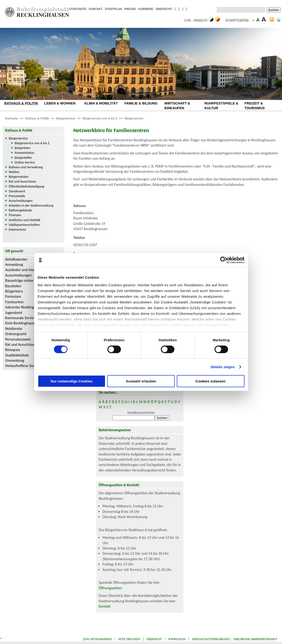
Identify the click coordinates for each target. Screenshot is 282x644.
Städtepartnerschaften (24, 225)
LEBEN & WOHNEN (60, 103)
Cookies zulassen (210, 381)
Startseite (11, 118)
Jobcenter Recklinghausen (25, 307)
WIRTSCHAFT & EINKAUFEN (177, 106)
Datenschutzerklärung (211, 639)
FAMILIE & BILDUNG (141, 103)
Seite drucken (129, 639)
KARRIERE (146, 9)
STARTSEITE (78, 9)
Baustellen (13, 286)
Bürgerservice (66, 118)
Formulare (13, 296)
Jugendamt (14, 313)
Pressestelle (17, 196)
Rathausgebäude (20, 210)
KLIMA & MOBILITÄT (101, 103)
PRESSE (130, 9)
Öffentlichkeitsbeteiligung (26, 186)
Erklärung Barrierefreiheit (255, 639)
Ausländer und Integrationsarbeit (31, 270)
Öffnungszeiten (110, 588)
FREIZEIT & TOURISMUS (255, 106)
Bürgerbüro (23, 148)
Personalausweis (18, 339)
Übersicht (154, 639)
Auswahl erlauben (141, 381)
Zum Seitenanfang (97, 639)
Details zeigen (223, 367)
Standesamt (17, 191)
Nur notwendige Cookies (72, 381)
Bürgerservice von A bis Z (100, 118)
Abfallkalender (16, 259)
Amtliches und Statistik (25, 220)
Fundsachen (14, 302)
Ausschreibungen (21, 201)
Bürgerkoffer (23, 158)
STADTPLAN (114, 9)
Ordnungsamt (16, 334)
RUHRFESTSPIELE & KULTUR (221, 106)
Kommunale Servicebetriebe (27, 318)
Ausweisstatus (25, 153)
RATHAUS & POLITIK (21, 103)
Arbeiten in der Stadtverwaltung (31, 205)
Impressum (177, 639)
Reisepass (13, 350)
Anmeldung (14, 265)
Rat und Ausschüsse (22, 181)
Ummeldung (15, 360)
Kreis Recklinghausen (21, 323)
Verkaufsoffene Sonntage (24, 366)
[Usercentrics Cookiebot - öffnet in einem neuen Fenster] (224, 260)
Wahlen (14, 172)
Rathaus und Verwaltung (26, 167)
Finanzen (15, 215)
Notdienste (14, 329)
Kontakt (105, 606)
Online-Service (25, 162)
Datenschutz (17, 229)
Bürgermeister (19, 177)
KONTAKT (96, 9)
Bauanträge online (19, 280)
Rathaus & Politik (37, 118)
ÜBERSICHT (164, 9)
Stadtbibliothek (17, 355)
